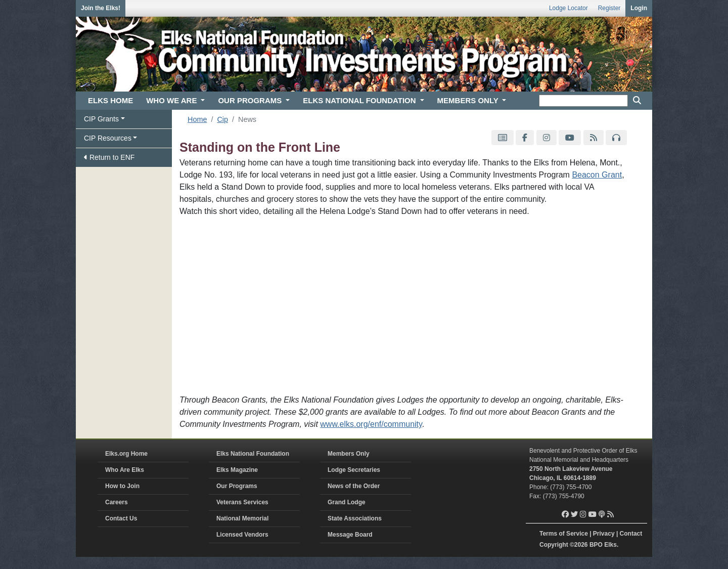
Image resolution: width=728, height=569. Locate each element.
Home (197, 119)
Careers (117, 502)
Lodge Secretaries (354, 470)
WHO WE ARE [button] (172, 100)
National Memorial (242, 518)
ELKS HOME (110, 100)
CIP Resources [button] (108, 138)
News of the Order (354, 486)
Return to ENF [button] (109, 157)
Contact (631, 534)
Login (639, 8)
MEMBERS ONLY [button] (469, 100)
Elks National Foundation (253, 454)
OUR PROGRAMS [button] (251, 100)
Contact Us (121, 518)
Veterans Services (242, 502)
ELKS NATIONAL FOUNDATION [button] (360, 100)
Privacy (604, 534)
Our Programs (237, 486)
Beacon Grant (597, 175)
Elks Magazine (237, 470)
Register (609, 8)
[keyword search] (583, 101)
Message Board (350, 535)
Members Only (349, 454)
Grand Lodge (347, 502)
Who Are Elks (125, 470)
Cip (222, 119)
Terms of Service (564, 534)
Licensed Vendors (242, 535)
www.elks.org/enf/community (371, 424)
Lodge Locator (568, 8)
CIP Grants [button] (101, 119)
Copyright (554, 545)
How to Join (122, 486)
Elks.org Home (126, 454)
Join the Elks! (101, 8)
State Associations (355, 518)
